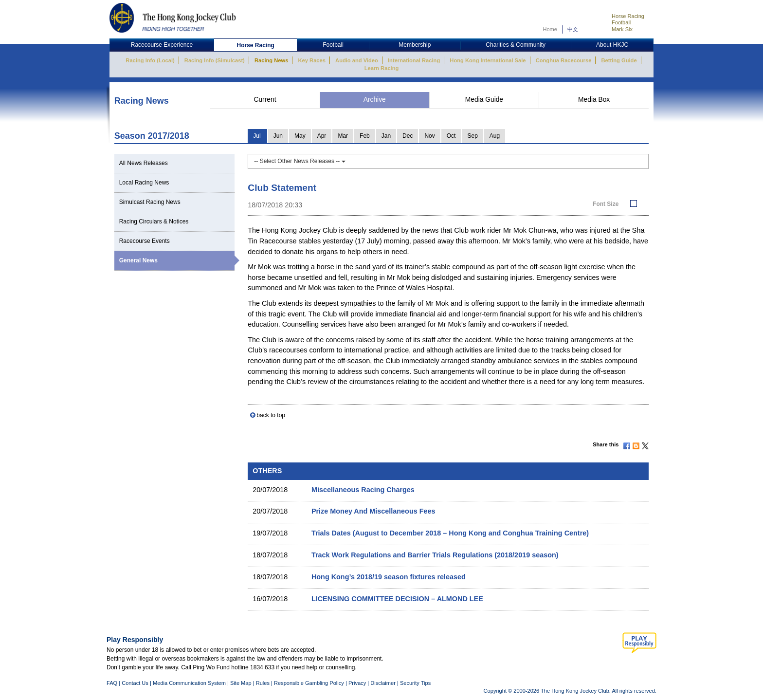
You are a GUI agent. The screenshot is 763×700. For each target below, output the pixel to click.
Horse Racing (628, 16)
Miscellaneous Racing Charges (363, 490)
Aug (495, 136)
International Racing (414, 60)
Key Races (312, 60)
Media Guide (484, 100)
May (300, 136)
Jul (257, 136)
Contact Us (135, 683)
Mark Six (622, 29)
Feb (365, 136)
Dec (408, 136)
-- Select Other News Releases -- (300, 161)
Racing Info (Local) (150, 60)
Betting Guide (619, 60)
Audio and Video (357, 60)
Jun (278, 136)
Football (621, 22)
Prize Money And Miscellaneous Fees (373, 511)
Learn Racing (382, 68)
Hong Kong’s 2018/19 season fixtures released (389, 577)
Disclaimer (383, 683)
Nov (429, 136)
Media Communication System (189, 683)
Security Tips (415, 683)
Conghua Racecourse (564, 60)
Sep (472, 136)
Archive (375, 100)
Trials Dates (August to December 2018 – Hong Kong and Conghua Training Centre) (450, 533)
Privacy (357, 683)
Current (265, 100)
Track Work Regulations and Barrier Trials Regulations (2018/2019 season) (435, 555)
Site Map (241, 683)
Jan (386, 136)
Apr (322, 136)
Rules (263, 683)
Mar (343, 136)
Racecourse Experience (162, 45)
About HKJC (612, 45)
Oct (451, 136)
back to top (271, 415)
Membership (415, 45)
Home (550, 29)
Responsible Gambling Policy (309, 683)
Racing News (271, 60)
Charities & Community (516, 45)
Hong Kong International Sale (488, 60)
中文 (573, 29)
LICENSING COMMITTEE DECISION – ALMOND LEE (397, 599)
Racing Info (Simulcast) (215, 60)
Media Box (594, 100)
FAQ (112, 683)
